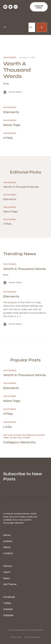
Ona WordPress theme (34, 630)
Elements (11, 112)
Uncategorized (10, 58)
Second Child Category (20, 438)
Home (7, 535)
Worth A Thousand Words (17, 70)
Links (8, 427)
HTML (8, 138)
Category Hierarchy (20, 442)
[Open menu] (5, 27)
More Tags (12, 125)
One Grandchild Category (33, 435)
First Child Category (12, 435)
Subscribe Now (39, 7)
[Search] (42, 27)
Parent (6, 438)
